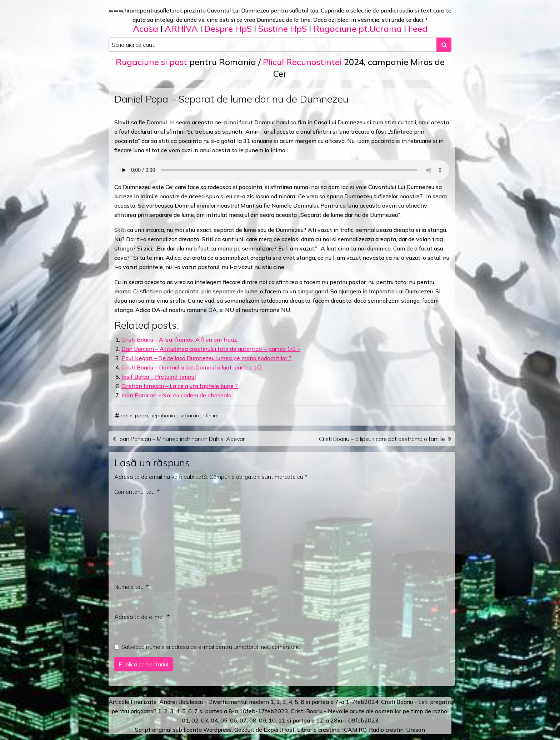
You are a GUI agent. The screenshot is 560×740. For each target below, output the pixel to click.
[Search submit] (444, 45)
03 (205, 720)
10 (272, 720)
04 (214, 720)
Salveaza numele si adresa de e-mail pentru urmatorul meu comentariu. (211, 647)
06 (234, 720)
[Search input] (273, 45)
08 (253, 720)
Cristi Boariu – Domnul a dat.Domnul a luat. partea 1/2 (192, 367)
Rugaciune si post (151, 62)
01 (185, 720)
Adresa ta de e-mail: (142, 617)
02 (195, 720)
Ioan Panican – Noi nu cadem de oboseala (176, 395)
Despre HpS (228, 29)
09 (262, 720)
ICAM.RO (354, 730)
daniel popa (134, 416)
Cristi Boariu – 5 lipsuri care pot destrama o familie (382, 439)
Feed (418, 29)
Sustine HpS (282, 29)
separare (190, 416)
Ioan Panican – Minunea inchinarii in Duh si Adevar (182, 439)
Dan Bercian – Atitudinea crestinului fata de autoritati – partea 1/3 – (211, 349)
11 (282, 720)
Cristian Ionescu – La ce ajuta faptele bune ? (180, 386)
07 (243, 720)
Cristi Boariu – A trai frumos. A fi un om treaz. (180, 339)
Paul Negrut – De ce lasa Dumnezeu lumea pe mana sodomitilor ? (206, 358)
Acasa (146, 29)
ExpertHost (279, 730)
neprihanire (164, 416)
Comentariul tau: (137, 492)
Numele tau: (131, 587)
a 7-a (337, 702)
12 (320, 720)
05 (224, 720)
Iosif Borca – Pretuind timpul (159, 377)
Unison (416, 730)
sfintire (211, 416)
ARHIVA (181, 29)
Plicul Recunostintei (302, 62)
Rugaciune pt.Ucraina (357, 29)
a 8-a (231, 711)
